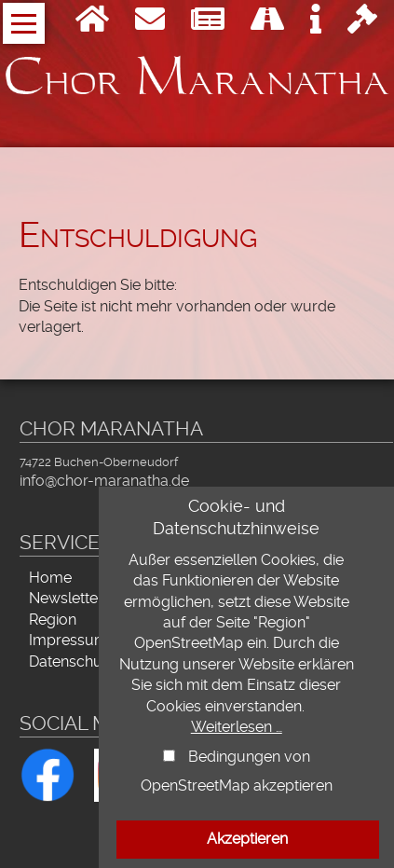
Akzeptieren (247, 839)
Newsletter (66, 598)
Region (53, 620)
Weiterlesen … (237, 727)
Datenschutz (72, 661)
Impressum (68, 640)
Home (50, 578)
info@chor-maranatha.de (104, 481)
